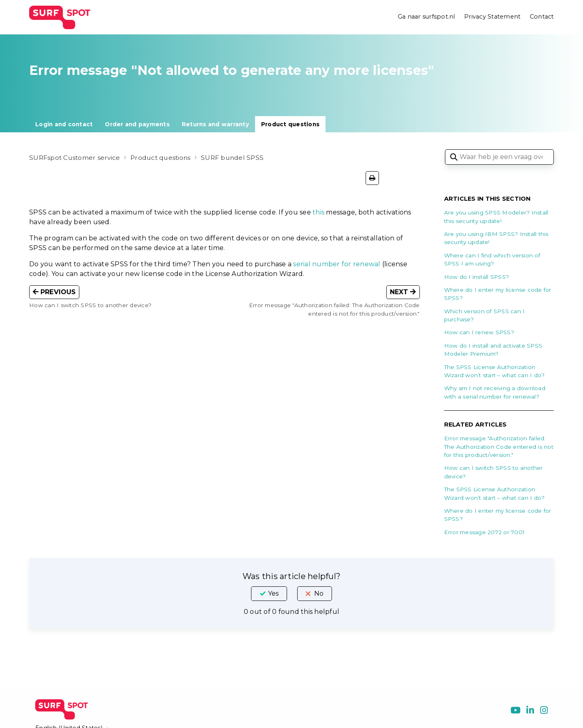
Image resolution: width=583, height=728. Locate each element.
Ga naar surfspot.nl (426, 17)
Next (403, 292)
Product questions (290, 124)
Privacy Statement (492, 17)
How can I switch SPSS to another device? (494, 472)
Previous (54, 292)
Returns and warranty (215, 124)
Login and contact (64, 124)
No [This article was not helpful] (319, 593)
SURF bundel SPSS (237, 158)
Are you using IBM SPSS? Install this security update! (496, 238)
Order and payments (137, 124)
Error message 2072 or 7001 (485, 532)
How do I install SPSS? (477, 277)
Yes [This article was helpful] (273, 593)
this (318, 212)
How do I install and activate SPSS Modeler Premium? (493, 350)
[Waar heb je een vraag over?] (499, 157)
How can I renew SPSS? (479, 332)
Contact (542, 17)
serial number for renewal (337, 264)
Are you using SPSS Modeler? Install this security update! (496, 216)
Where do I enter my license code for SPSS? (498, 294)
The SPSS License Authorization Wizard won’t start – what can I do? (495, 371)
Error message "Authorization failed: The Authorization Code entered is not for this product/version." (499, 447)
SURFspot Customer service (76, 158)
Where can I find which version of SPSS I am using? (492, 259)
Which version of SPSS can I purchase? (485, 315)
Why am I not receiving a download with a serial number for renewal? (495, 392)
